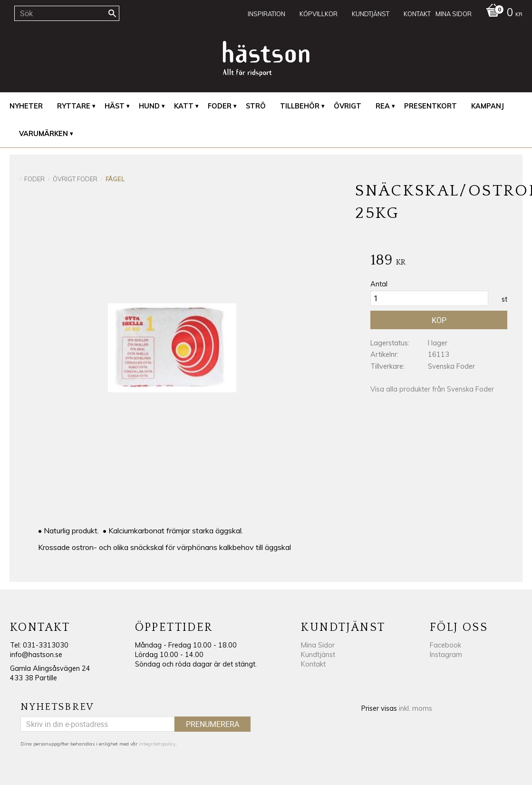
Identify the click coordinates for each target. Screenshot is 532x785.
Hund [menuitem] (149, 106)
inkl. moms (416, 708)
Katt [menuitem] (184, 106)
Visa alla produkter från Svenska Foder (432, 389)
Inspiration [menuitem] (266, 14)
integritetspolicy (157, 744)
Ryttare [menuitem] (74, 106)
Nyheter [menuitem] (26, 106)
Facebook (445, 645)
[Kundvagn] (502, 13)
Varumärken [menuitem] (44, 134)
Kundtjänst (318, 655)
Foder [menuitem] (220, 106)
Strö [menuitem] (256, 106)
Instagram (446, 655)
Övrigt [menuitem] (348, 106)
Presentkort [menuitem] (430, 106)
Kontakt (313, 664)
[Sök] (112, 13)
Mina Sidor (318, 645)
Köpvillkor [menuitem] (319, 14)
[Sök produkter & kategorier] (67, 13)
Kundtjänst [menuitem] (371, 14)
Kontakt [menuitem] (417, 14)
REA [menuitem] (383, 106)
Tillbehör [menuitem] (300, 106)
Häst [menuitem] (115, 106)
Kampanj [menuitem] (488, 106)
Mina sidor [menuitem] (454, 14)
